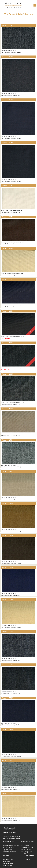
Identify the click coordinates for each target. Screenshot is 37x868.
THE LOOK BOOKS (8, 864)
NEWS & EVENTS (8, 866)
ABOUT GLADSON (8, 860)
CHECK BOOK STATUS (9, 833)
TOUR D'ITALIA (7, 862)
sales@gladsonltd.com (9, 851)
